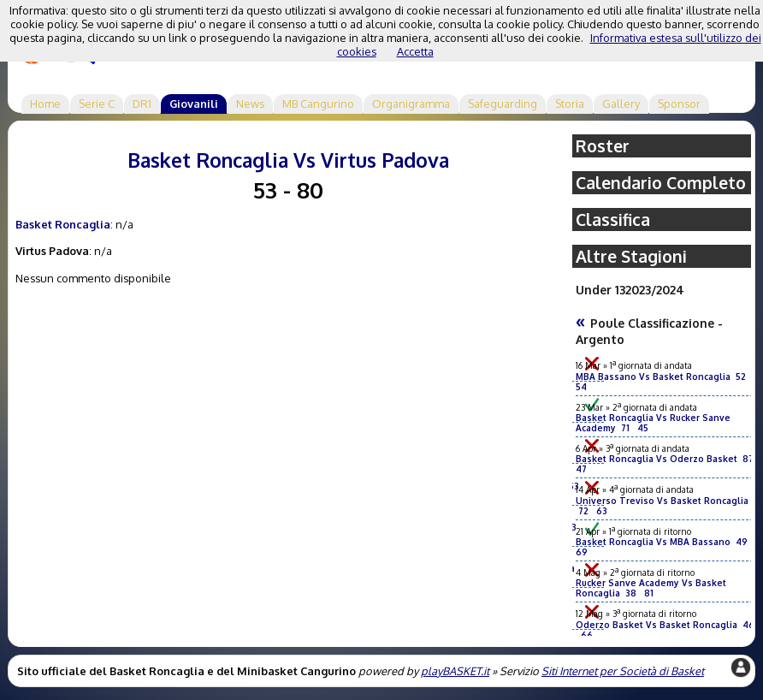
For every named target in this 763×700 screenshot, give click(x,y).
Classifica (613, 219)
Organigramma (411, 104)
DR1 (142, 104)
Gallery (621, 104)
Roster (603, 146)
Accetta (415, 51)
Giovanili (194, 104)
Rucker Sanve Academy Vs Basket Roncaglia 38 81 (651, 588)
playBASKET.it (455, 671)
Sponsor (679, 104)
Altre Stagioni (631, 256)
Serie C (97, 104)
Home (45, 104)
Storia (570, 104)
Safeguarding (503, 104)
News (250, 104)
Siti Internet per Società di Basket (623, 671)
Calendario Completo (661, 183)
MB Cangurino (318, 104)
